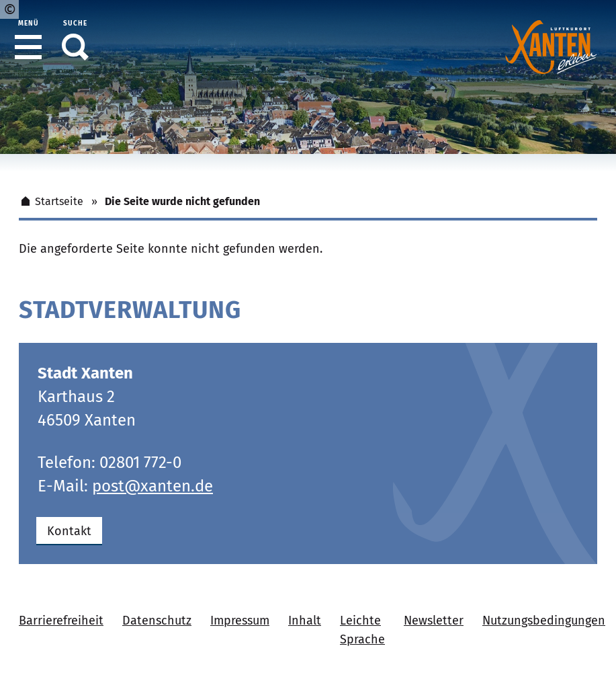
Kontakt (69, 531)
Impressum (240, 621)
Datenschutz (157, 621)
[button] (28, 47)
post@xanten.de (152, 486)
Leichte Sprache (362, 630)
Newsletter (434, 621)
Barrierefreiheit (61, 621)
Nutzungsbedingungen (544, 621)
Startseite (51, 201)
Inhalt (305, 621)
